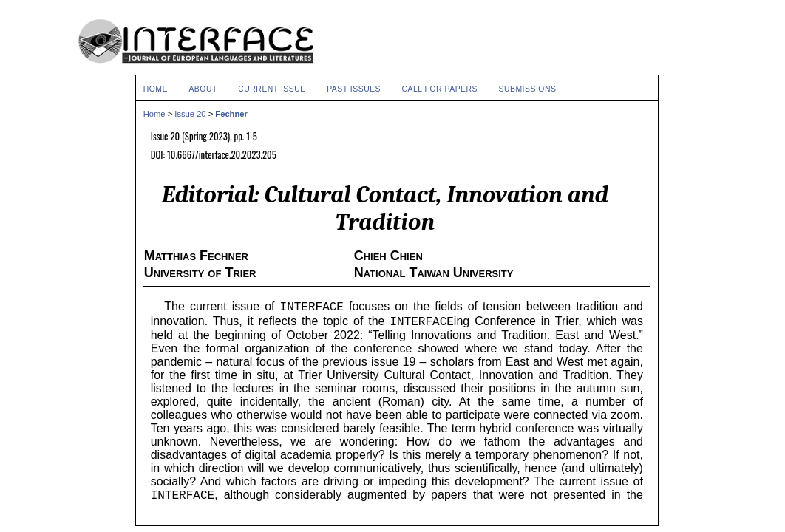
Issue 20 (190, 114)
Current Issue (272, 89)
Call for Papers (440, 89)
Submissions (527, 89)
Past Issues (354, 89)
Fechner (231, 114)
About (203, 89)
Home (156, 89)
